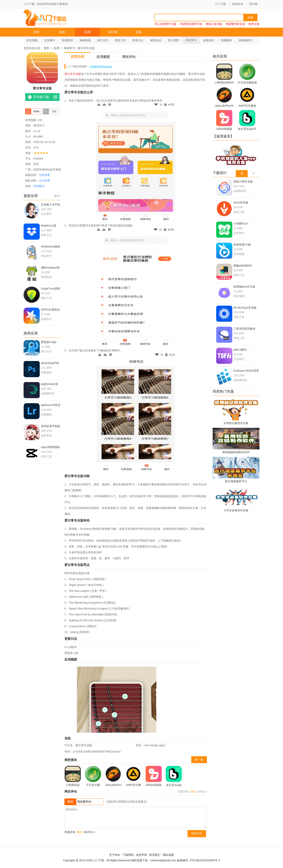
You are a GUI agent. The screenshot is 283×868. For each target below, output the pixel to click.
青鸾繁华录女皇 (235, 24)
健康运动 (156, 40)
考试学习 (191, 40)
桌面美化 (209, 40)
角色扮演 (238, 4)
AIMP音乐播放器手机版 (133, 777)
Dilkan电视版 (154, 776)
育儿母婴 (173, 40)
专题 (139, 32)
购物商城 (85, 40)
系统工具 (120, 40)
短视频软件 (245, 40)
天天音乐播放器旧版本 (93, 777)
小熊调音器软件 (73, 777)
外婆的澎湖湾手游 (191, 24)
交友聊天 (50, 40)
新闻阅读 (67, 40)
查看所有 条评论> (192, 792)
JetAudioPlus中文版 (113, 777)
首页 (36, 32)
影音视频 (32, 40)
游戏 (62, 32)
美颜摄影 (226, 40)
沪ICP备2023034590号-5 (205, 860)
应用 (87, 32)
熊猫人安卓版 (214, 24)
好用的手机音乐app (101, 66)
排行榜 (253, 4)
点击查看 (44, 181)
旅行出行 (103, 40)
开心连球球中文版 (165, 24)
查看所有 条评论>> (80, 832)
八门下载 (220, 4)
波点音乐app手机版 (174, 777)
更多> (57, 196)
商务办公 (138, 40)
